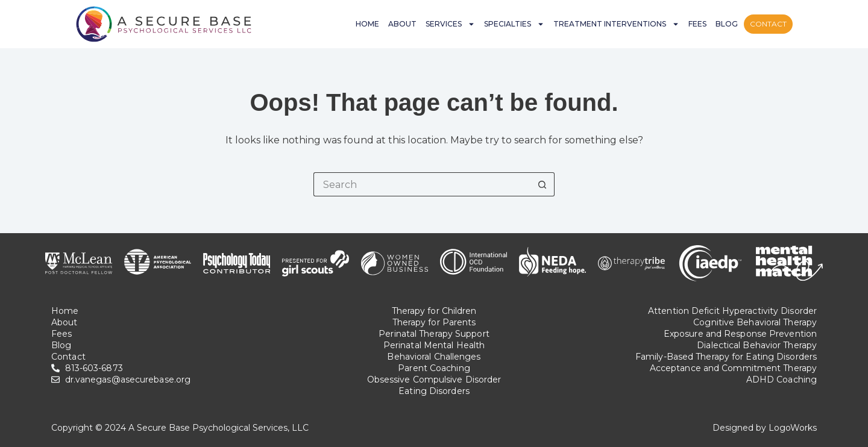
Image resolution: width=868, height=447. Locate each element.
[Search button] (542, 184)
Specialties (514, 24)
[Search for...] (422, 184)
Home (367, 24)
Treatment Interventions (616, 24)
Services (450, 24)
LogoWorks (793, 428)
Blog (727, 24)
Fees (697, 24)
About (402, 24)
